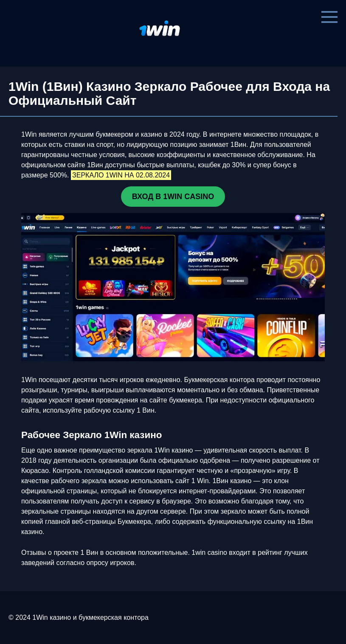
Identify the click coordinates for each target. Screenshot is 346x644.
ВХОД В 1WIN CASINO (173, 197)
